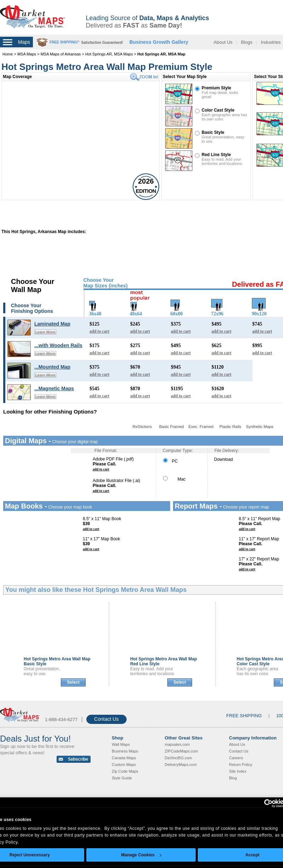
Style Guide (122, 778)
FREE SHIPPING (244, 716)
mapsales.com (177, 744)
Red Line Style (216, 155)
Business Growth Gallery (159, 42)
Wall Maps (121, 744)
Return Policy (241, 765)
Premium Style (216, 88)
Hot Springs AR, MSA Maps (109, 54)
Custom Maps (124, 765)
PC (170, 461)
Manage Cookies (141, 855)
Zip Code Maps (125, 771)
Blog (233, 778)
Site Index (238, 771)
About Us (223, 42)
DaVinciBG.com (178, 758)
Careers (236, 758)
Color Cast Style (218, 110)
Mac (174, 479)
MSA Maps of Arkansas (61, 54)
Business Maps (125, 751)
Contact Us (106, 719)
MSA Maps (27, 54)
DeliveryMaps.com (181, 765)
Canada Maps (124, 758)
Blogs (247, 42)
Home (8, 54)
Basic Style (213, 132)
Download (223, 459)
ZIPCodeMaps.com (181, 751)
